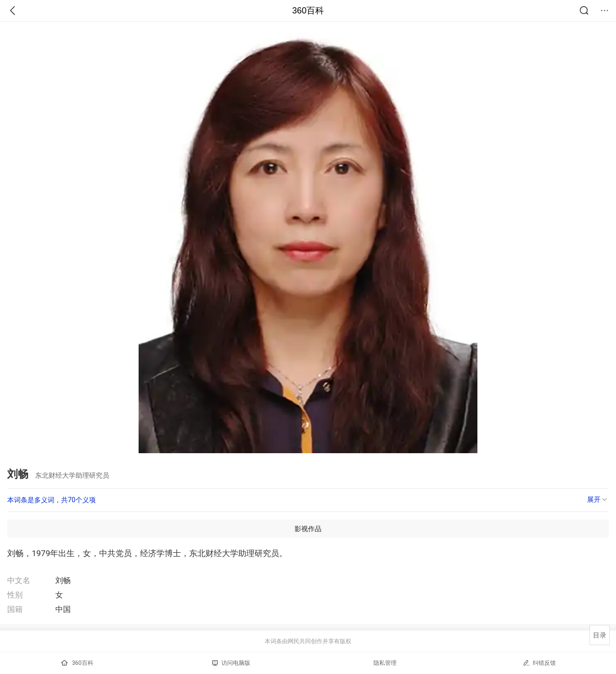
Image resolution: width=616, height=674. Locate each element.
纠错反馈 (539, 663)
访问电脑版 (231, 663)
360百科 (308, 11)
